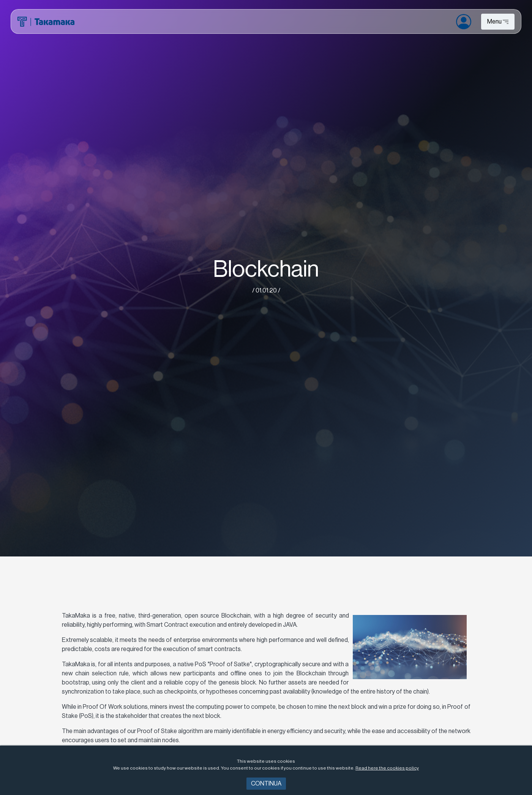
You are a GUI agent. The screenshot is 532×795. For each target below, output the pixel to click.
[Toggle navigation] (498, 22)
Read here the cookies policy (387, 768)
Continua (266, 784)
